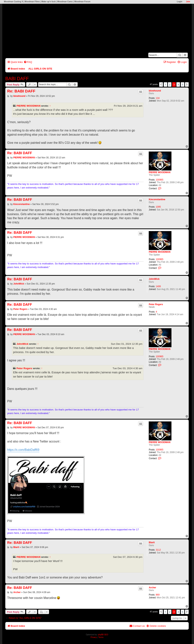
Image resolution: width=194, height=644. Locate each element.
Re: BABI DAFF (21, 91)
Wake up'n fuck (48, 2)
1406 (158, 286)
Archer (152, 588)
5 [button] (183, 84)
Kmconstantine (157, 199)
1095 (158, 207)
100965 (160, 180)
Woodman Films (32, 2)
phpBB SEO (103, 635)
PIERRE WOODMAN (29, 106)
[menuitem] (28, 62)
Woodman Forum (82, 2)
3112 (158, 550)
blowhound (155, 91)
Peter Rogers (156, 304)
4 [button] (178, 84)
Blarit (152, 542)
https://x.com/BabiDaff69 (23, 450)
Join (188, 2)
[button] (161, 84)
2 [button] (170, 84)
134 (158, 98)
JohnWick (154, 279)
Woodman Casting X (13, 2)
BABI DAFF (17, 79)
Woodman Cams (65, 2)
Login (180, 2)
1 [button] (165, 84)
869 (158, 595)
